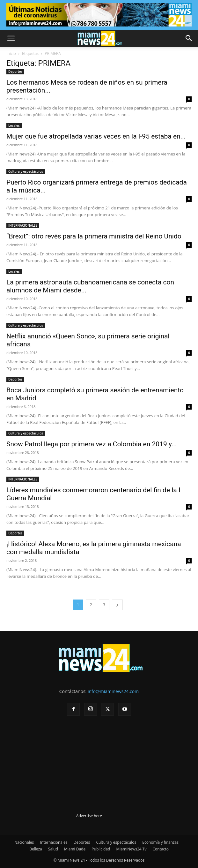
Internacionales (54, 842)
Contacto (161, 849)
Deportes (15, 72)
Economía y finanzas (160, 842)
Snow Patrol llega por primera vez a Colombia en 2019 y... (92, 444)
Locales (14, 125)
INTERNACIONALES (23, 225)
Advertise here (89, 816)
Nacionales (24, 842)
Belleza (36, 849)
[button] (11, 38)
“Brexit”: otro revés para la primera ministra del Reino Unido (94, 236)
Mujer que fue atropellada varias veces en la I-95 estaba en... (96, 136)
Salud (53, 849)
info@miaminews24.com (113, 691)
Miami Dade (75, 849)
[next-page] (117, 605)
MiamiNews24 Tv (132, 849)
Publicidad (101, 849)
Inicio (11, 53)
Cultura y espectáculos (26, 171)
